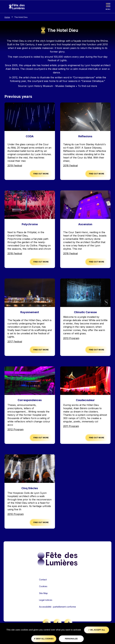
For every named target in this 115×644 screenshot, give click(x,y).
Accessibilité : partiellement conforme (57, 607)
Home (7, 17)
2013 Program (71, 338)
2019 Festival (15, 166)
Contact (43, 580)
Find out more (41, 174)
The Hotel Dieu (21, 17)
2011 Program (71, 426)
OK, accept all (97, 630)
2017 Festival (15, 342)
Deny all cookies (44, 639)
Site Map (43, 593)
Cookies (43, 586)
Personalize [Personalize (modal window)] (71, 639)
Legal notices (46, 600)
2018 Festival (70, 166)
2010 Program (16, 514)
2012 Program (15, 429)
